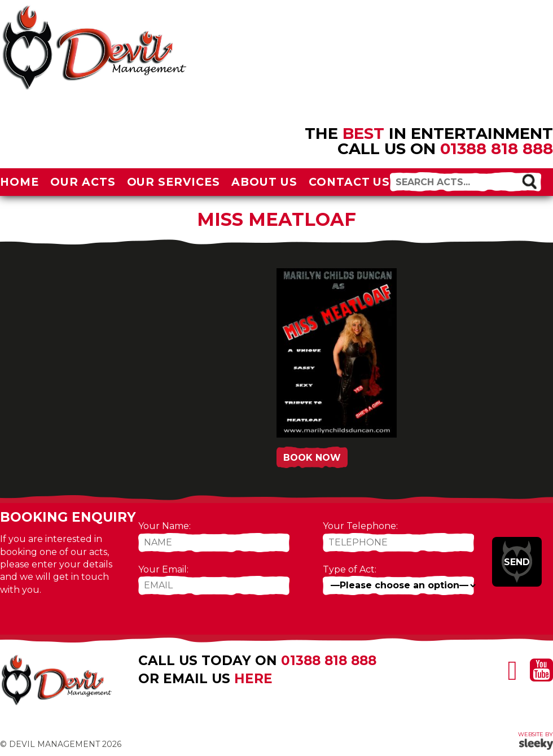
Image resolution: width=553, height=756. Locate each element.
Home (19, 182)
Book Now (312, 458)
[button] (530, 181)
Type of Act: (350, 569)
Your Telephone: (360, 526)
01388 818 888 (497, 148)
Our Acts (83, 182)
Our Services (174, 182)
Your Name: (164, 526)
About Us (264, 182)
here (253, 679)
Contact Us (350, 182)
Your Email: (163, 569)
